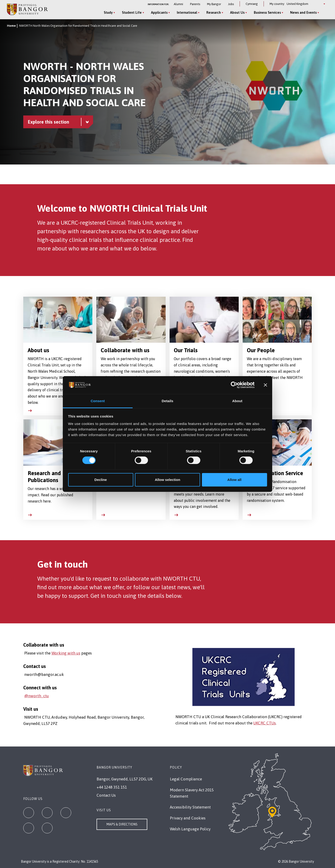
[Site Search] (324, 13)
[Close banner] (265, 385)
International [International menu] (187, 12)
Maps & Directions (122, 824)
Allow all (234, 480)
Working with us (66, 653)
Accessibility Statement (190, 807)
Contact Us (106, 795)
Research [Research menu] (214, 12)
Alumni (178, 4)
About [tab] (237, 401)
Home (11, 26)
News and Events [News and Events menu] (303, 12)
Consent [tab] (98, 401)
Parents (195, 4)
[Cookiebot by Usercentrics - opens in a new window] (234, 385)
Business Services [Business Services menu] (267, 12)
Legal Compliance (186, 779)
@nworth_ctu (37, 696)
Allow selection (167, 480)
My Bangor (214, 4)
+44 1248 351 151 (112, 787)
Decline (101, 480)
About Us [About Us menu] (237, 12)
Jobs (231, 4)
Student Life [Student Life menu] (132, 12)
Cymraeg (252, 4)
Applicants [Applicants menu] (159, 12)
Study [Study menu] (108, 12)
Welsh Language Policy (190, 829)
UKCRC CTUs (265, 723)
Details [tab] (167, 401)
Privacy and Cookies (188, 818)
